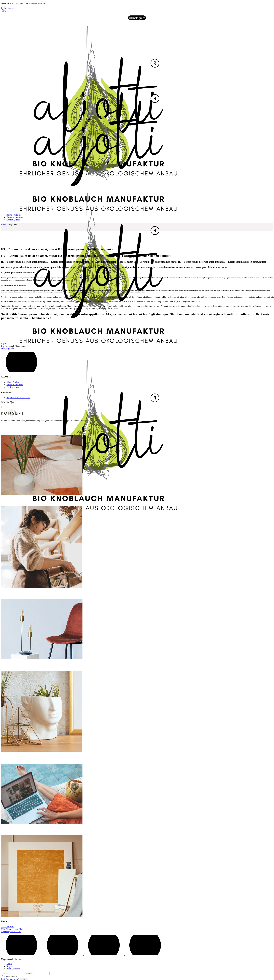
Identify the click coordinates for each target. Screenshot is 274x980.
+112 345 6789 (8, 927)
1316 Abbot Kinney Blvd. (12, 929)
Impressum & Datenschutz (18, 398)
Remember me (11, 977)
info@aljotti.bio (8, 349)
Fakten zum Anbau (15, 385)
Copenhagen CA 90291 (11, 932)
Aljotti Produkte (14, 383)
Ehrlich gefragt (13, 387)
